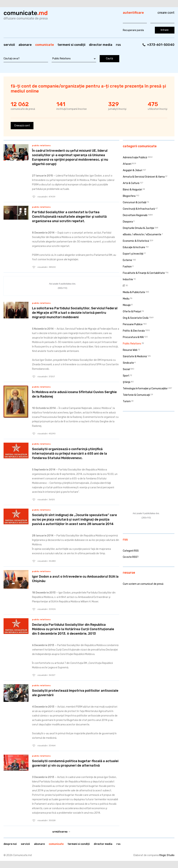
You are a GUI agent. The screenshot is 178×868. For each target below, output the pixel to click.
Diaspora (128, 222)
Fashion (127, 267)
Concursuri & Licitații (135, 202)
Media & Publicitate (134, 292)
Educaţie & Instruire (134, 247)
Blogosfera (129, 196)
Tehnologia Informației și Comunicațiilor (145, 389)
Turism (127, 401)
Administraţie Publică (135, 158)
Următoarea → (61, 832)
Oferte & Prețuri (132, 312)
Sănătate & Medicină (135, 356)
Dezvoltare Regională (135, 215)
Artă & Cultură (131, 183)
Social (126, 369)
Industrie (128, 279)
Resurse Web (130, 350)
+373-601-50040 (161, 45)
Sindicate (128, 363)
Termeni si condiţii (71, 45)
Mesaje (127, 305)
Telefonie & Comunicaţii (136, 395)
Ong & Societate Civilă (136, 318)
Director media (101, 45)
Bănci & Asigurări (132, 190)
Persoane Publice (133, 324)
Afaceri (127, 164)
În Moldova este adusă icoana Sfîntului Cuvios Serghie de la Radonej (74, 394)
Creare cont (166, 13)
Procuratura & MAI (133, 337)
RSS (118, 45)
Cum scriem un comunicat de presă (143, 584)
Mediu (126, 299)
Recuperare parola (133, 30)
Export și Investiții (133, 254)
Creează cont (22, 126)
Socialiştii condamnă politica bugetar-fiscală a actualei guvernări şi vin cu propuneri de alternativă (75, 763)
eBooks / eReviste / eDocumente (142, 235)
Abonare (25, 45)
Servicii (9, 45)
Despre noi (10, 844)
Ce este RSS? (131, 557)
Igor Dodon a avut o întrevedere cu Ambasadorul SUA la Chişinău (75, 579)
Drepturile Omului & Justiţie (138, 228)
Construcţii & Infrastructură (139, 209)
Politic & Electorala (134, 331)
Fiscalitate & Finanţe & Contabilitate (144, 273)
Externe (127, 260)
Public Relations (41, 145)
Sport (126, 376)
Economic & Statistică (136, 241)
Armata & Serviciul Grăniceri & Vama (144, 177)
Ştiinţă (127, 382)
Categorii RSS (131, 551)
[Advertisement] (145, 437)
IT (124, 286)
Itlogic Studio (167, 855)
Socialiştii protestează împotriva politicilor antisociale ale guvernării (75, 693)
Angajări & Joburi (133, 170)
